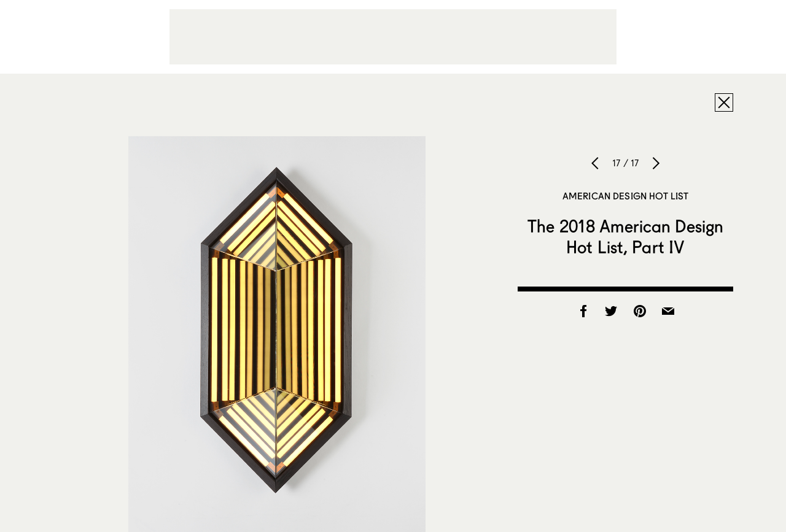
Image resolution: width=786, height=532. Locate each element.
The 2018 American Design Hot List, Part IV (625, 236)
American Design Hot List (626, 196)
